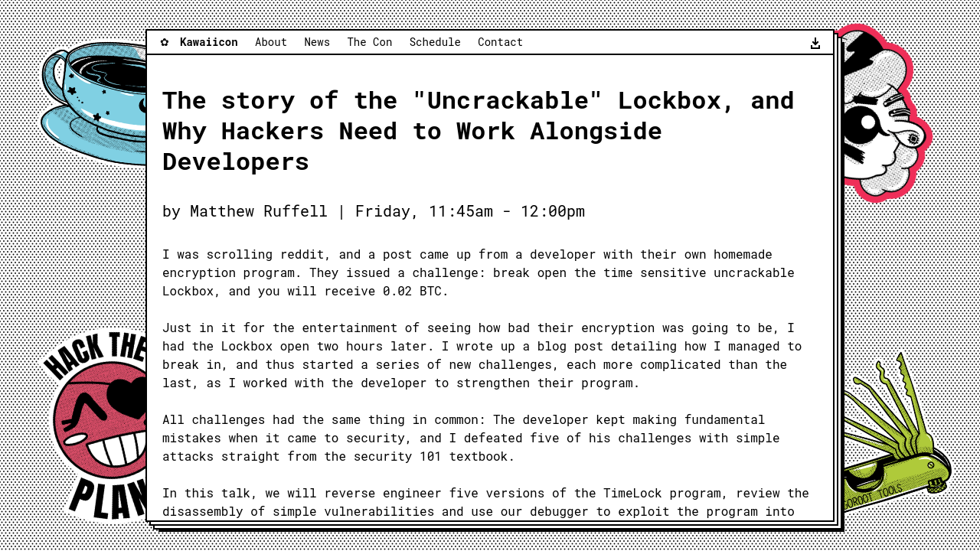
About (271, 42)
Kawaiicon (209, 42)
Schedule (435, 42)
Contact (500, 42)
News (317, 42)
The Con (369, 42)
